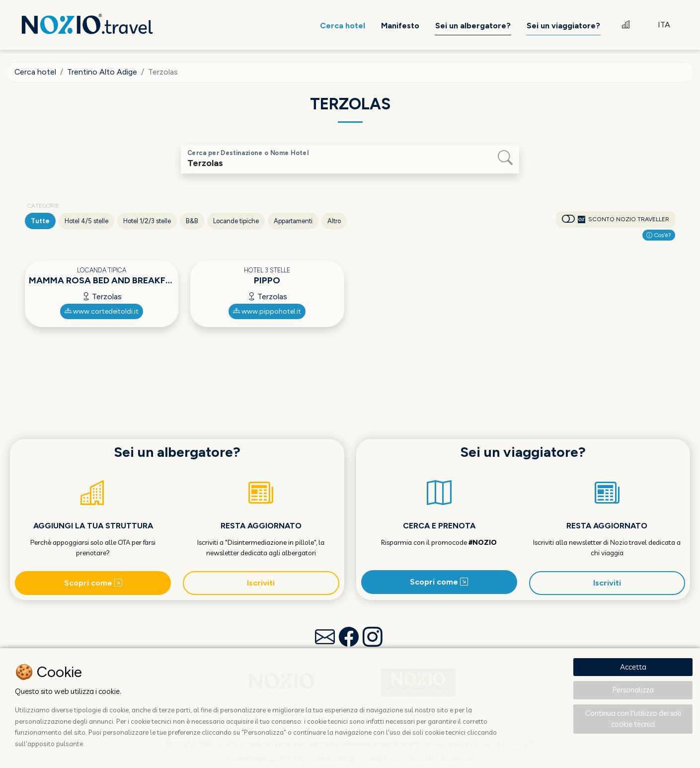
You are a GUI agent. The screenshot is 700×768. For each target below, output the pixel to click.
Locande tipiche (236, 221)
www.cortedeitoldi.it (102, 311)
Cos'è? (659, 235)
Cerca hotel (36, 72)
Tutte (40, 221)
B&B (192, 221)
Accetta (633, 667)
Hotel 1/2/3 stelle (147, 221)
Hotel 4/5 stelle (86, 221)
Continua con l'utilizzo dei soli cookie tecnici (633, 719)
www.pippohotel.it (267, 311)
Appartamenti (293, 221)
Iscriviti (261, 583)
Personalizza (633, 690)
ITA (664, 25)
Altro (334, 221)
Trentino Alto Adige (103, 72)
